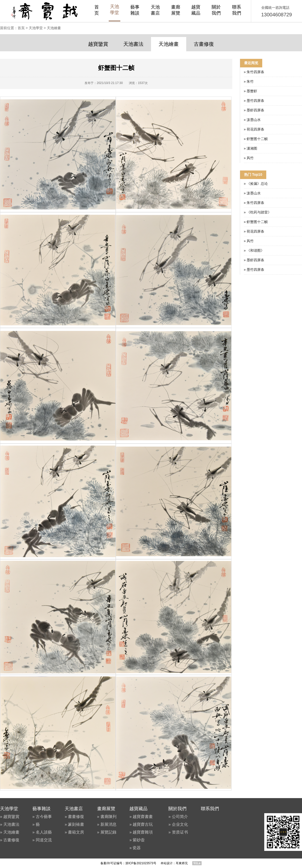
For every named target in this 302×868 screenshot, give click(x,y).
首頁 (21, 28)
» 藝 (36, 824)
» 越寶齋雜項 (141, 832)
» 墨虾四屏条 (254, 110)
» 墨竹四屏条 (254, 101)
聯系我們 (237, 10)
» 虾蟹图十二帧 (256, 139)
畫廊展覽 (176, 10)
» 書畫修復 (74, 817)
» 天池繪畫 (10, 832)
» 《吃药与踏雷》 (258, 212)
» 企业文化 (178, 824)
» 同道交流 (42, 840)
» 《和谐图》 (254, 250)
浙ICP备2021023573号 (141, 863)
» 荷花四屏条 (254, 129)
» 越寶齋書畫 (141, 817)
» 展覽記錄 (107, 832)
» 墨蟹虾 (251, 91)
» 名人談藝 (42, 832)
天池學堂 (115, 10)
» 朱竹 (249, 81)
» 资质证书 (178, 832)
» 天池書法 (10, 824)
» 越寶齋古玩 (141, 824)
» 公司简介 (178, 817)
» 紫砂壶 (137, 840)
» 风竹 (249, 158)
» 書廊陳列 (107, 817)
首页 (97, 10)
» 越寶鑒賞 (10, 817)
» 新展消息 (107, 824)
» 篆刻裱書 (74, 824)
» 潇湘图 (251, 148)
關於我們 (216, 10)
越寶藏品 (196, 10)
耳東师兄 (182, 863)
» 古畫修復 (10, 840)
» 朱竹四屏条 (254, 72)
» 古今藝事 (42, 817)
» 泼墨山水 (252, 120)
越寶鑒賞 (98, 44)
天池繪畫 (54, 28)
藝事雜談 (135, 10)
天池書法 (133, 44)
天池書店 (155, 10)
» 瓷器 (135, 848)
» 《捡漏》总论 (256, 184)
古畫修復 (204, 44)
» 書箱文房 (74, 832)
